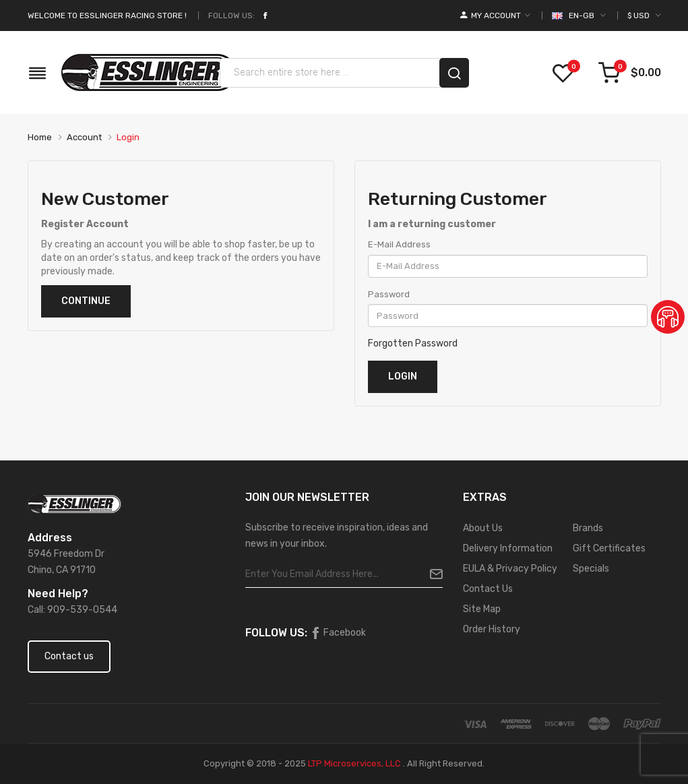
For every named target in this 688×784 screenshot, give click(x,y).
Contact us (69, 656)
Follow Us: (231, 16)
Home (40, 137)
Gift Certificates (609, 548)
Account (84, 137)
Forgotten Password (413, 343)
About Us (483, 528)
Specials (591, 569)
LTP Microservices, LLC (354, 763)
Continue (86, 301)
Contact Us (488, 589)
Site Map (482, 609)
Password (389, 294)
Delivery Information (508, 548)
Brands (588, 528)
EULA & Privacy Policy (510, 569)
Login (128, 137)
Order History (492, 629)
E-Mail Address (399, 244)
